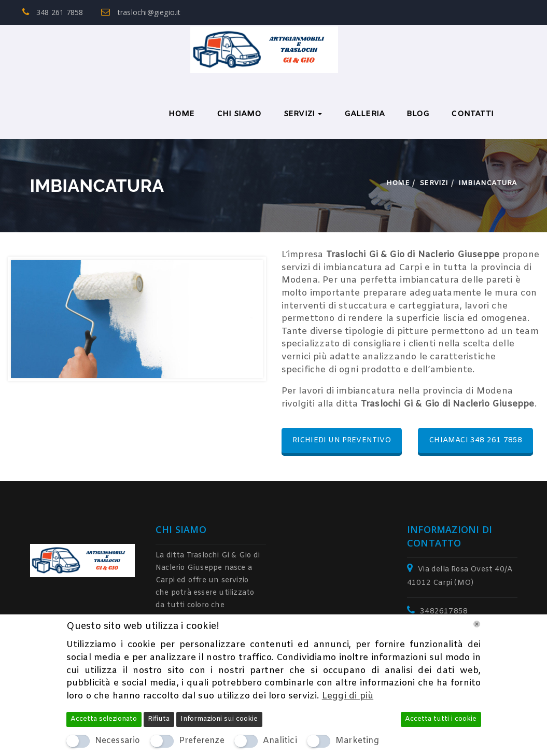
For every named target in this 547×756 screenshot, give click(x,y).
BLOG (418, 114)
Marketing (357, 741)
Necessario (118, 741)
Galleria (365, 114)
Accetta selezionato (104, 719)
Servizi (303, 114)
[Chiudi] (477, 624)
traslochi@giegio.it (141, 12)
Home (182, 114)
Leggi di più (348, 696)
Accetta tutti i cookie (441, 719)
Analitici (280, 741)
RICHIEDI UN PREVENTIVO (342, 440)
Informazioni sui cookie (219, 719)
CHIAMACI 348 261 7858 (475, 440)
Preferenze (202, 741)
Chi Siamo (239, 114)
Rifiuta (159, 719)
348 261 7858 (53, 12)
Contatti (472, 114)
